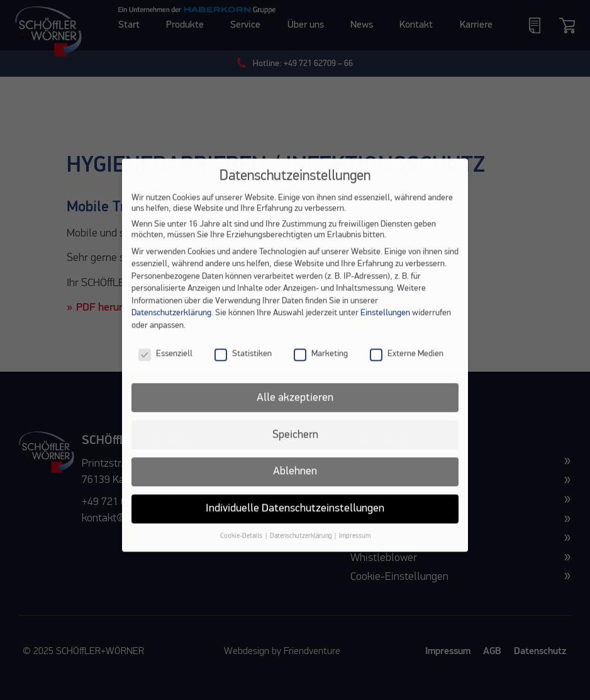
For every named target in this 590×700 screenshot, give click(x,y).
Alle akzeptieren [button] (295, 408)
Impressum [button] (355, 547)
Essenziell (165, 364)
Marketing (321, 364)
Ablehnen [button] (295, 482)
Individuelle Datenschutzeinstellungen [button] (295, 519)
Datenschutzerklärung (171, 323)
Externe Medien (407, 364)
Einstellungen (385, 323)
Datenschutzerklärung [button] (302, 547)
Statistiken (243, 364)
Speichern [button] (295, 445)
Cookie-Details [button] (242, 547)
